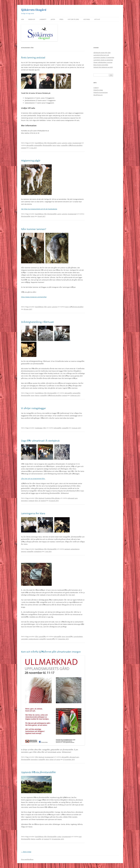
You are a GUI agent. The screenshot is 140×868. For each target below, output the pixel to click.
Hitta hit (97, 19)
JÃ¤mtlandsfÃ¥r (52, 143)
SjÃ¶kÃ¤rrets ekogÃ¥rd (75, 145)
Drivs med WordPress (27, 859)
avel (80, 837)
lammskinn (24, 501)
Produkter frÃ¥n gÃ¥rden (52, 498)
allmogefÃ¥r (30, 145)
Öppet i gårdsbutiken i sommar (103, 62)
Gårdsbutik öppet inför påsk (102, 53)
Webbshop (32, 19)
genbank (67, 549)
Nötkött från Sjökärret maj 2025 (103, 67)
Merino (37, 395)
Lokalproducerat (33, 639)
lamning (24, 551)
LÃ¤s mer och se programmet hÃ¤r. (33, 479)
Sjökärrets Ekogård (34, 10)
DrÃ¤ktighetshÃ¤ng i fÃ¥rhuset (37, 322)
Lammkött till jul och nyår (101, 55)
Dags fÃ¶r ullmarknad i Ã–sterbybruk (40, 441)
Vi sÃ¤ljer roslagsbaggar (33, 408)
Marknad (41, 498)
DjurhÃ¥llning (39, 143)
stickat (52, 759)
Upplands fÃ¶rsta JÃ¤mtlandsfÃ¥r (39, 772)
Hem (22, 19)
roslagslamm (38, 551)
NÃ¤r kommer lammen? (34, 229)
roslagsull (31, 501)
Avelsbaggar (39, 428)
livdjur (58, 145)
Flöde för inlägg (98, 90)
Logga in (96, 88)
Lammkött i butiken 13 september (104, 57)
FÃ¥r (45, 143)
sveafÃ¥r (39, 839)
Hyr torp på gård (73, 19)
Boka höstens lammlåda (101, 65)
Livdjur (70, 143)
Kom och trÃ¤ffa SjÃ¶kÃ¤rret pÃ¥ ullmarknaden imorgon (51, 652)
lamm (54, 145)
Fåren (61, 19)
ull (39, 501)
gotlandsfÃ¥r (38, 145)
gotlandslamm (75, 549)
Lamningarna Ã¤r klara (33, 513)
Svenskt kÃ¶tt (51, 639)
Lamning (64, 143)
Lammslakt (24, 639)
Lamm (59, 143)
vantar (58, 759)
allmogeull (71, 498)
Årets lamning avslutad (33, 57)
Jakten (53, 19)
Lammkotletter (78, 637)
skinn (36, 501)
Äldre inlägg (26, 852)
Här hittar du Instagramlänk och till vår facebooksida (39, 209)
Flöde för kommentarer (101, 92)
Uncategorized (77, 143)
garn (76, 498)
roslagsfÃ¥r (64, 145)
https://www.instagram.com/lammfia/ (34, 297)
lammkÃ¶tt (69, 637)
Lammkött (43, 19)
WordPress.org (98, 95)
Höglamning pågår (31, 160)
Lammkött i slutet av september (103, 60)
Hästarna (87, 19)
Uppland (24, 148)
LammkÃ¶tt (42, 637)
